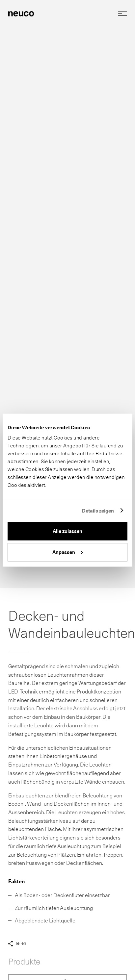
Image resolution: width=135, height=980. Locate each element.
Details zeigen (98, 511)
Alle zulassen (67, 531)
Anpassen (68, 552)
